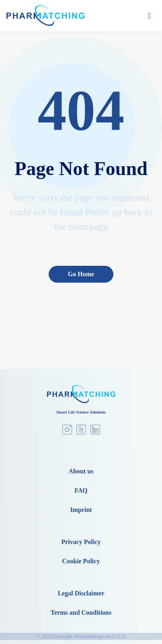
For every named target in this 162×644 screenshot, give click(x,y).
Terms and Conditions (81, 612)
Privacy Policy (81, 542)
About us (81, 471)
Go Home (81, 274)
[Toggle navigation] (149, 16)
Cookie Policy (81, 561)
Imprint (81, 510)
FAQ (81, 490)
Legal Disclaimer (81, 593)
